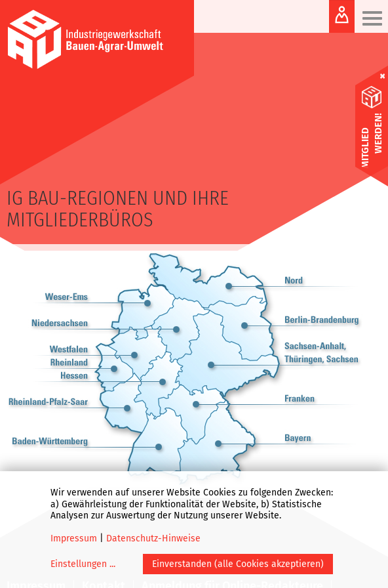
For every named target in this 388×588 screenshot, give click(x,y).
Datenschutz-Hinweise (153, 538)
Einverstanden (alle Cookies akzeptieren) (238, 564)
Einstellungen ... (83, 564)
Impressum (74, 538)
